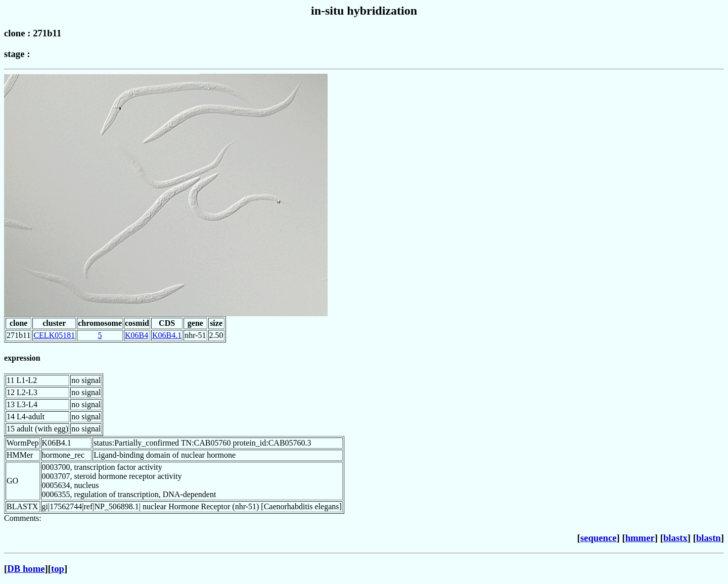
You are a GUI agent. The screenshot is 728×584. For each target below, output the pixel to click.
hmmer (640, 538)
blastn (709, 538)
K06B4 (136, 335)
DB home (26, 569)
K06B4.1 (167, 335)
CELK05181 (54, 335)
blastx (675, 538)
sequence (599, 538)
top (58, 569)
